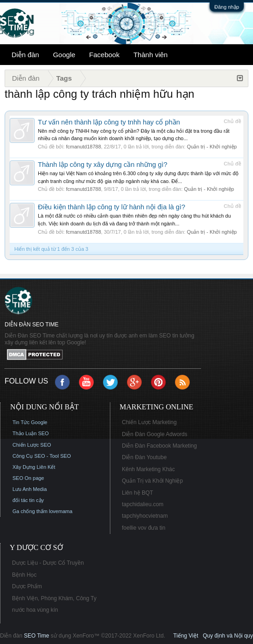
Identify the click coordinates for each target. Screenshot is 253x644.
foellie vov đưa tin (144, 528)
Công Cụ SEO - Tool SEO (42, 456)
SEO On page (28, 478)
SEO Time (37, 636)
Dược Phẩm (27, 586)
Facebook (104, 55)
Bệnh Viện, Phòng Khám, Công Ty (54, 598)
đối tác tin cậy (28, 500)
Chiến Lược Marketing (149, 422)
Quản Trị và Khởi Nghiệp (152, 481)
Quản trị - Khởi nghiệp (212, 147)
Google (64, 55)
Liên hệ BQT (138, 493)
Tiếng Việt (186, 636)
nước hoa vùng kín (35, 610)
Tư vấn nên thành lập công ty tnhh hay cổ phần (109, 122)
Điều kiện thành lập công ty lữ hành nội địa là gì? (111, 207)
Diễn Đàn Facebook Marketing (159, 446)
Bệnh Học (24, 575)
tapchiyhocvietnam (145, 516)
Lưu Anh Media (30, 489)
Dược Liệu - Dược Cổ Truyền (48, 563)
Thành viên (151, 55)
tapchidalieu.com (143, 504)
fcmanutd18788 (84, 147)
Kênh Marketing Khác (148, 469)
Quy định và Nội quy (228, 636)
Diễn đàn (25, 55)
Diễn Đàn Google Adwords (155, 434)
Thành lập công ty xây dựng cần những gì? (102, 165)
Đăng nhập (227, 7)
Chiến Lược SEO (32, 445)
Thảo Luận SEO (31, 433)
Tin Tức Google (30, 422)
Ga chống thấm (30, 511)
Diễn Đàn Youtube (144, 457)
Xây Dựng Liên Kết (34, 467)
